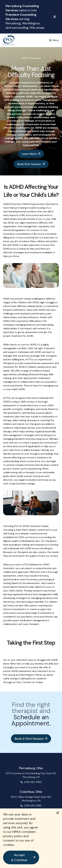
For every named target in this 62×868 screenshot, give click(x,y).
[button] (21, 857)
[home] (9, 40)
